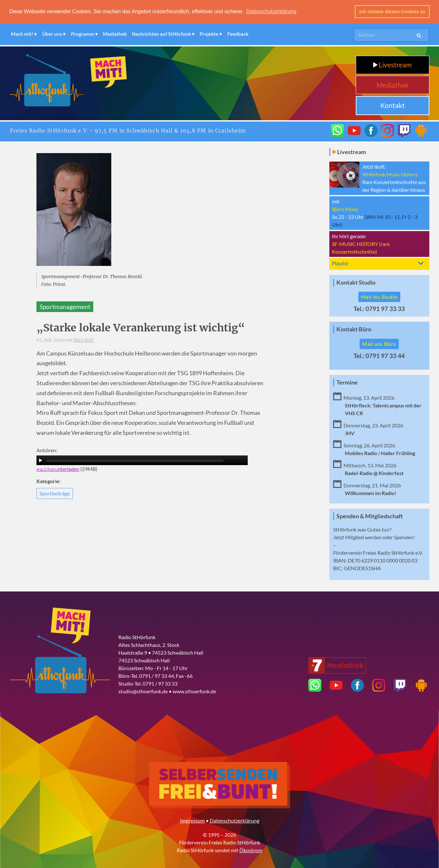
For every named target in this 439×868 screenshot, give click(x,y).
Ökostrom (251, 850)
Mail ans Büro (379, 344)
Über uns (52, 34)
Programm (83, 34)
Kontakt (393, 105)
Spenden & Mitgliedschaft (370, 516)
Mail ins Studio (379, 297)
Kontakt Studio (356, 283)
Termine (347, 382)
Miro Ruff (84, 340)
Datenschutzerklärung (234, 820)
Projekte (209, 34)
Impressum (192, 820)
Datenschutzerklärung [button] (271, 11)
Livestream (392, 65)
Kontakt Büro (354, 329)
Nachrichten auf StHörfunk (161, 34)
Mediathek (115, 34)
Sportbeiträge (55, 493)
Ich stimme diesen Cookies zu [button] (392, 12)
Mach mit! (22, 34)
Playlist (340, 263)
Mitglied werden (363, 537)
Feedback (238, 34)
